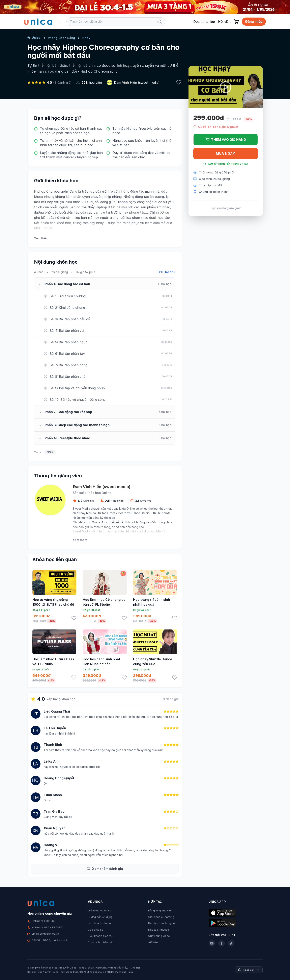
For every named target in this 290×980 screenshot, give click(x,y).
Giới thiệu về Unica (100, 910)
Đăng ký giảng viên (160, 910)
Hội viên (224, 22)
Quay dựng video (159, 936)
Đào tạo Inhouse (159, 930)
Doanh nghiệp (204, 22)
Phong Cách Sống (62, 38)
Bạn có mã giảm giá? (226, 208)
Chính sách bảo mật (101, 942)
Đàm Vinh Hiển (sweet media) (137, 82)
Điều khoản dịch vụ (100, 936)
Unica (34, 38)
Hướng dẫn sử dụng (100, 917)
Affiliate (153, 942)
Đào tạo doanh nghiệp (162, 923)
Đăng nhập (254, 22)
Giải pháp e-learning (161, 917)
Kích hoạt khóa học (100, 923)
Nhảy (86, 38)
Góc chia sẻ (95, 930)
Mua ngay (225, 153)
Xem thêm (41, 238)
